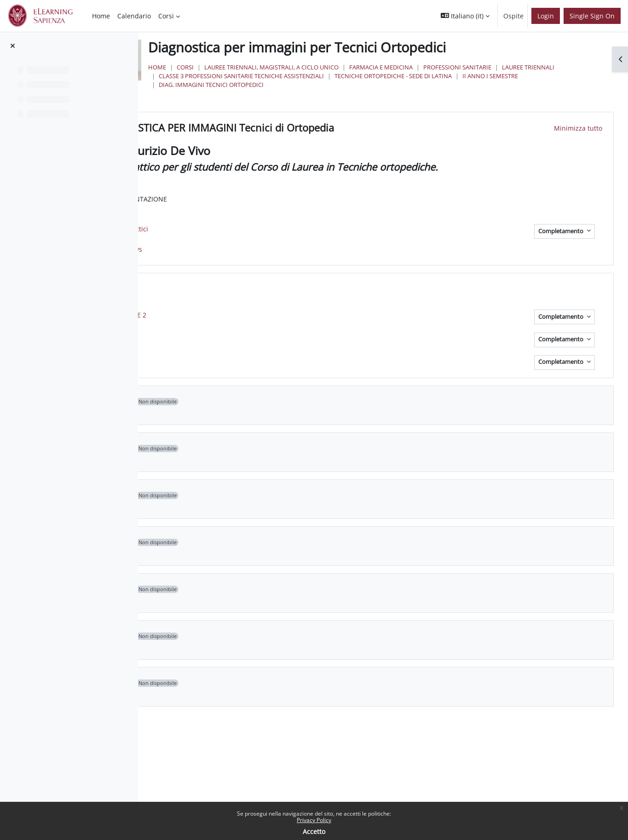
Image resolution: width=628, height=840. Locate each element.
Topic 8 (250, 683)
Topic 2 (250, 402)
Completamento (562, 231)
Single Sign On (592, 16)
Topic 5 (250, 542)
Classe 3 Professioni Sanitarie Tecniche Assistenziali (417, 76)
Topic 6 (250, 589)
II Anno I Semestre (427, 85)
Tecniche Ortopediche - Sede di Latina (330, 85)
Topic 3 (250, 449)
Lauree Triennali (297, 76)
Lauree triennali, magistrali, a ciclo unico (384, 67)
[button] (465, 16)
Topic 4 (250, 495)
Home (269, 67)
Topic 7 (250, 636)
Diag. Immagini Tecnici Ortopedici (518, 85)
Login (546, 16)
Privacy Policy (314, 820)
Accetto (314, 831)
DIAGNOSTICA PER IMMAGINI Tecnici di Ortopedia (351, 128)
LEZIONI (252, 289)
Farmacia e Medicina (493, 67)
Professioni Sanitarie (570, 67)
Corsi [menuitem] (166, 16)
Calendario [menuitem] (134, 16)
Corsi (297, 67)
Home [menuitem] (101, 16)
